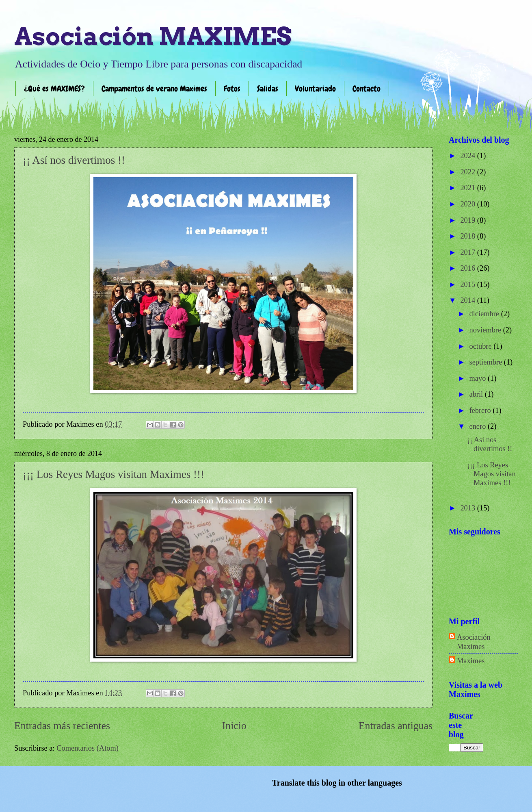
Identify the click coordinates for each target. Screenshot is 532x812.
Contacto (367, 89)
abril (477, 394)
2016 (468, 268)
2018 (468, 236)
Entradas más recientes (62, 726)
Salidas (268, 89)
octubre (482, 346)
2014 (468, 300)
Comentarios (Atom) (88, 748)
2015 (468, 284)
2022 (468, 172)
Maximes (471, 661)
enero (479, 426)
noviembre (486, 330)
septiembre (487, 362)
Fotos (232, 89)
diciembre (485, 314)
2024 (468, 156)
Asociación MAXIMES (153, 36)
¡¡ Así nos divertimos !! (74, 160)
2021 (468, 188)
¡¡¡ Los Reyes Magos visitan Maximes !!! (114, 474)
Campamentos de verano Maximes (154, 89)
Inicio (234, 726)
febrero (481, 410)
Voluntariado (315, 89)
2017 (468, 252)
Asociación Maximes (474, 642)
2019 (468, 220)
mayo (479, 378)
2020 (468, 204)
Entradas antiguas (396, 726)
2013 (468, 508)
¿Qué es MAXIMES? (54, 89)
